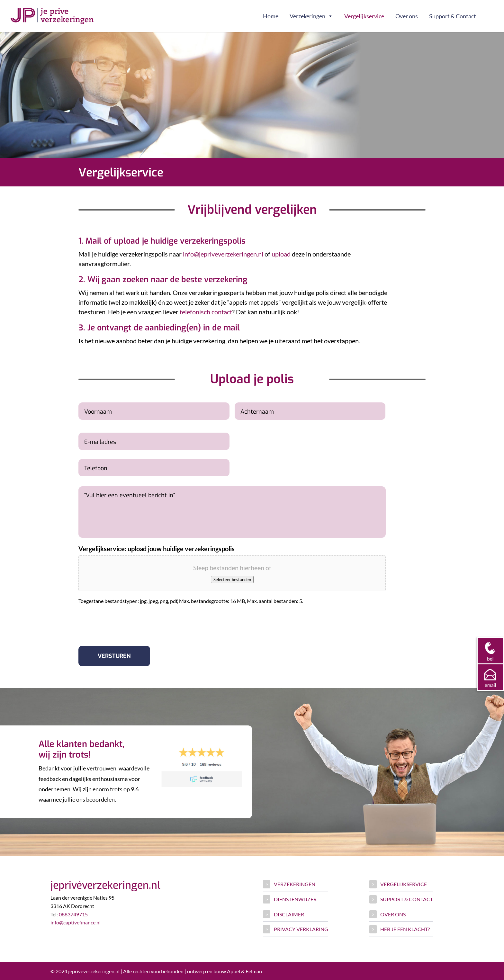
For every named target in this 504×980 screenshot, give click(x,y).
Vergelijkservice (364, 16)
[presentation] (127, 623)
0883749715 (73, 914)
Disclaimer (289, 914)
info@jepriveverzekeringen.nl (223, 254)
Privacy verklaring (301, 929)
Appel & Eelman (244, 971)
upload (281, 254)
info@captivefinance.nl (76, 922)
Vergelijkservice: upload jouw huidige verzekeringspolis (157, 549)
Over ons (407, 16)
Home (271, 16)
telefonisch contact (206, 312)
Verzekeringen (311, 16)
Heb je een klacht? (405, 929)
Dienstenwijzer (295, 899)
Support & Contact (453, 16)
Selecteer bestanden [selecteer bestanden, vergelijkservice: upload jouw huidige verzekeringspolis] (232, 580)
